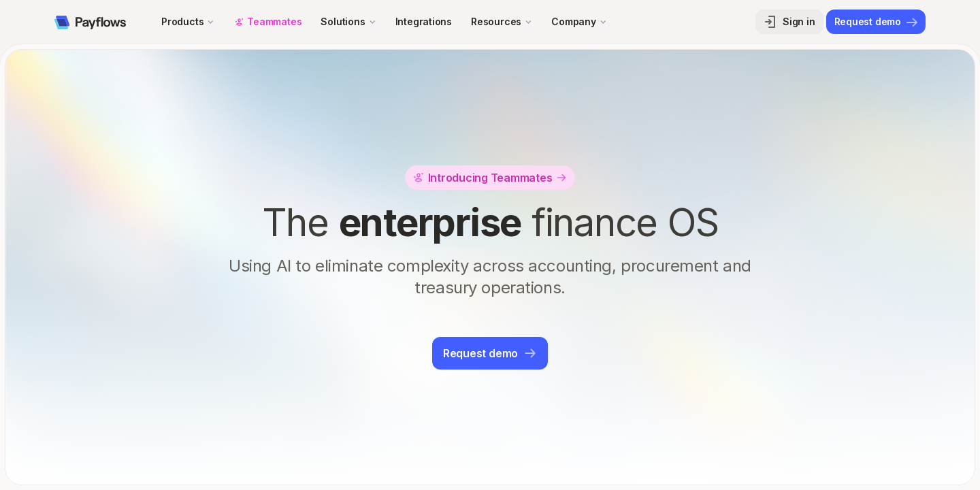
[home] (90, 21)
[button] (188, 22)
